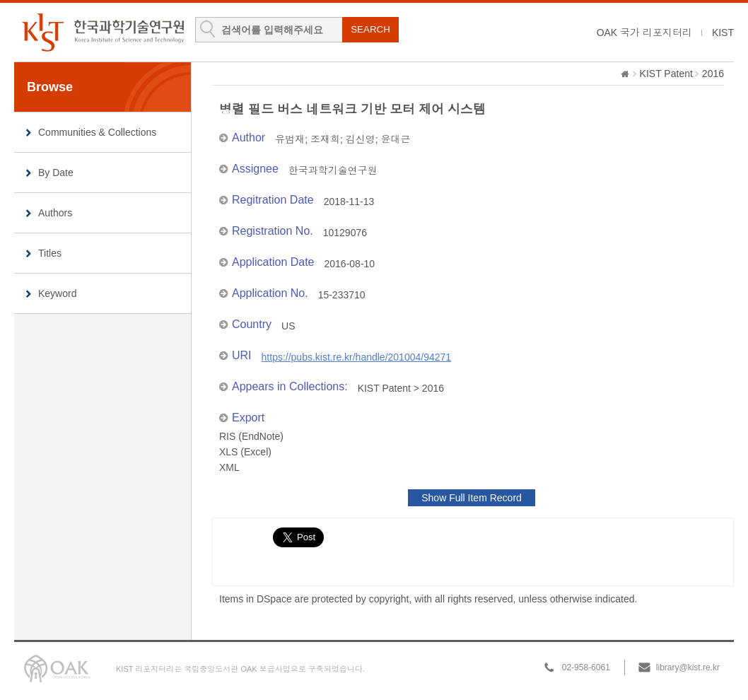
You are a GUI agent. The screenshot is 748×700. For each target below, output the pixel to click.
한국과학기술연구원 (333, 170)
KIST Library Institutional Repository (103, 32)
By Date (56, 173)
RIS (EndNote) (251, 436)
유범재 (290, 139)
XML (229, 467)
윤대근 (395, 139)
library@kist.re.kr (688, 667)
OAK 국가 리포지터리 (644, 33)
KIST (723, 33)
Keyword (57, 293)
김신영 (361, 139)
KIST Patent (666, 74)
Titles (50, 253)
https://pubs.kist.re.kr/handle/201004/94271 (357, 357)
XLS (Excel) (245, 452)
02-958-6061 (586, 667)
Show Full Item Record (472, 498)
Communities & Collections (97, 132)
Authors (55, 213)
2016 (713, 74)
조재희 (325, 139)
